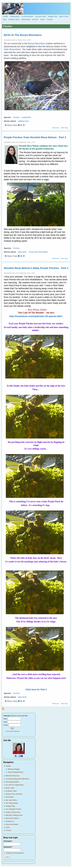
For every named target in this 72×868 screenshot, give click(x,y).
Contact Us (10, 821)
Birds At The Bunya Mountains (23, 35)
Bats (5, 19)
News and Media (12, 824)
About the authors (12, 818)
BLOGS (35, 19)
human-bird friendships (38, 252)
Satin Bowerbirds (12, 49)
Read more (56, 128)
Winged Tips (53, 16)
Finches (16, 117)
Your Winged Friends (14, 809)
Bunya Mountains (37, 43)
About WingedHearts (15, 772)
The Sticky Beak (12, 803)
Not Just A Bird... (12, 800)
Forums (9, 830)
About (42, 19)
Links (8, 827)
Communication (27, 16)
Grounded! (10, 797)
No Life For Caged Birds (15, 785)
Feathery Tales (14, 19)
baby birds (22, 252)
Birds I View (64, 16)
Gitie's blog (64, 128)
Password (8, 847)
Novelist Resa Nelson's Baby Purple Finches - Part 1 (36, 268)
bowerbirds (26, 117)
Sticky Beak (26, 19)
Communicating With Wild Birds (17, 779)
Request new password (15, 853)
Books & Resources (13, 812)
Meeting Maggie (14, 769)
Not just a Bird (41, 16)
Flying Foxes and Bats (14, 794)
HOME (6, 16)
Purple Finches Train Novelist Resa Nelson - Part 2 (35, 137)
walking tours (23, 121)
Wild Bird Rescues (13, 776)
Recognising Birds (12, 782)
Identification (15, 16)
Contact (50, 19)
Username (8, 841)
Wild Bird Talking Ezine (14, 815)
